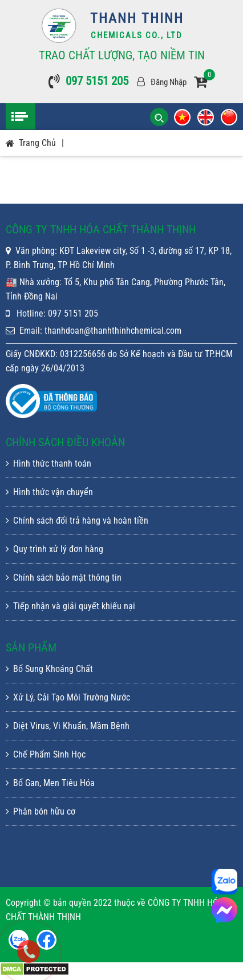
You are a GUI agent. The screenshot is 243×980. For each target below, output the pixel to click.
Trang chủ (37, 143)
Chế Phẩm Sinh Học (46, 754)
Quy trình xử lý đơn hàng (54, 549)
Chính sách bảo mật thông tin (64, 578)
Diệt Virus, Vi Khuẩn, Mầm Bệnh (68, 726)
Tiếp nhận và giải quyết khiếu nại (70, 606)
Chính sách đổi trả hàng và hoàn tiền (77, 521)
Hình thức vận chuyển (49, 492)
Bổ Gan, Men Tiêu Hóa (50, 783)
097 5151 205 (97, 81)
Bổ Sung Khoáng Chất (49, 669)
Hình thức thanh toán (48, 463)
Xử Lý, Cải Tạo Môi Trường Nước (68, 697)
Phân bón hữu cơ (40, 811)
